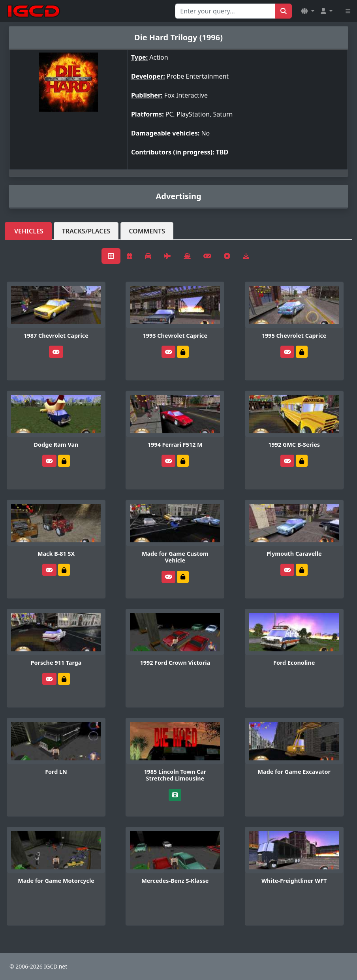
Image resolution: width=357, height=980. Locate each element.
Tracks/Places (86, 231)
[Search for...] (225, 11)
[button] (308, 11)
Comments (147, 231)
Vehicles (29, 231)
